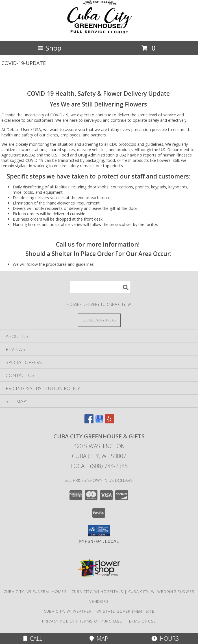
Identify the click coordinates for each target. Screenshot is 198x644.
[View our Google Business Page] (99, 422)
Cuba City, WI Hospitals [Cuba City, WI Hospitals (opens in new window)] (97, 591)
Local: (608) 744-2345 (99, 466)
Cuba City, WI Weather (68, 611)
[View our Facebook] (89, 422)
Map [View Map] (99, 638)
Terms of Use (142, 621)
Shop (49, 48)
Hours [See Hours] (165, 638)
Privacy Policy (58, 621)
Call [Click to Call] (33, 638)
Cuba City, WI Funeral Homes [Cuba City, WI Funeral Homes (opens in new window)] (35, 591)
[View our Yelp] (109, 422)
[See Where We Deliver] (99, 320)
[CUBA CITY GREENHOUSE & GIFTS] (99, 33)
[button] (99, 531)
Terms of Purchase (101, 621)
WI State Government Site (125, 611)
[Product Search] (100, 287)
